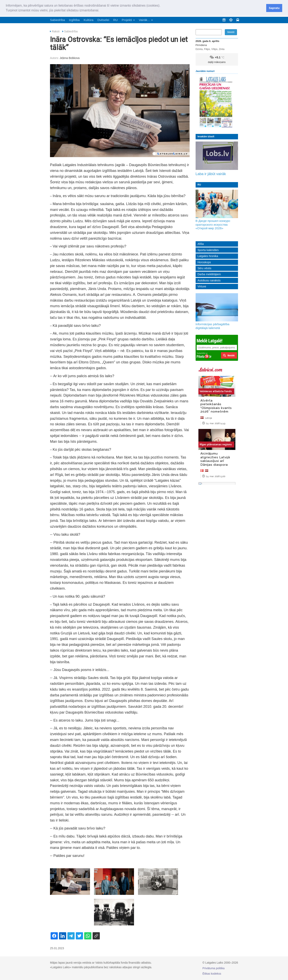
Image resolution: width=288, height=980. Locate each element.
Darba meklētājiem (209, 274)
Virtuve (202, 286)
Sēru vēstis (204, 268)
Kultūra (88, 20)
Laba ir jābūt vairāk (211, 174)
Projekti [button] (128, 20)
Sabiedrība (57, 20)
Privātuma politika (213, 968)
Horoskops (204, 262)
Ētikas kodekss (212, 974)
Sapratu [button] (274, 8)
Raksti (56, 31)
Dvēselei (103, 20)
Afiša (201, 244)
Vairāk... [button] (146, 20)
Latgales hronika (208, 256)
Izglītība (74, 20)
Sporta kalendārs (208, 250)
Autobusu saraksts (209, 280)
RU (115, 20)
